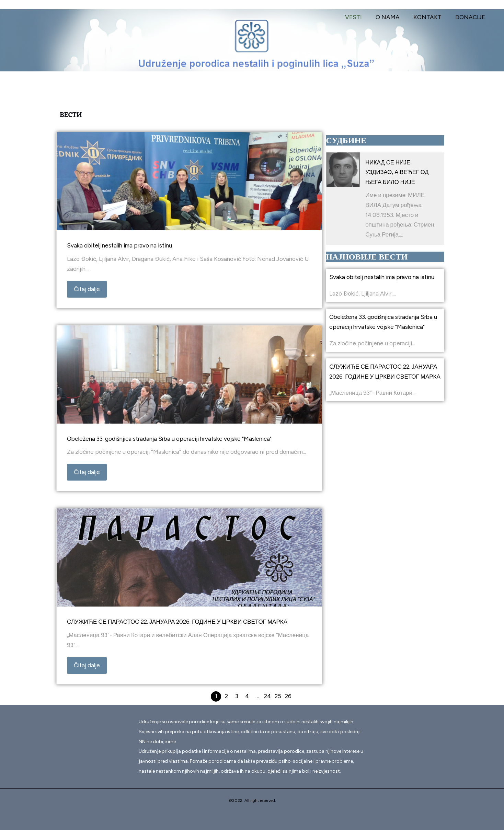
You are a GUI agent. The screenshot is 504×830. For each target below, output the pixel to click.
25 (278, 696)
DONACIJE (471, 17)
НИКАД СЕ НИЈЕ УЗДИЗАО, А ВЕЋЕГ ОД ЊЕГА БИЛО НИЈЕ (398, 172)
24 (267, 696)
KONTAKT (431, 17)
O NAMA (393, 17)
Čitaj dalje (87, 289)
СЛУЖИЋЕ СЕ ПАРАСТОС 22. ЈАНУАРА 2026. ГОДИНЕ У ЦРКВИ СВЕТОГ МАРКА (177, 622)
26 (288, 696)
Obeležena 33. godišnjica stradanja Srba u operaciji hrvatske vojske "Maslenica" (169, 439)
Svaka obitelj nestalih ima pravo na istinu (119, 245)
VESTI (361, 17)
